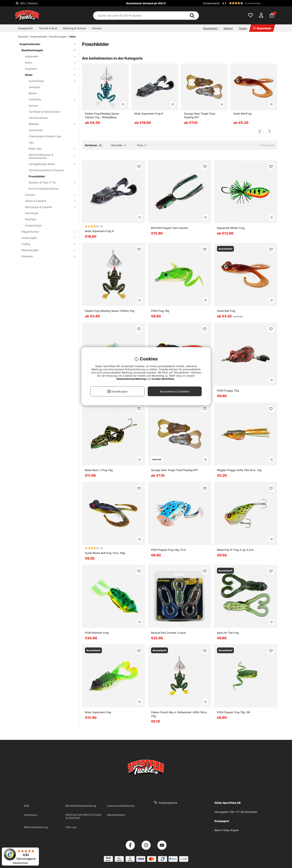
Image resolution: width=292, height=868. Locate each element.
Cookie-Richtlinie (163, 379)
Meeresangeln (46, 250)
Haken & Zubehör (48, 201)
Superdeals (262, 28)
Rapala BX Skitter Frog (231, 228)
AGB (26, 806)
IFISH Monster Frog (97, 633)
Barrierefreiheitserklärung (81, 806)
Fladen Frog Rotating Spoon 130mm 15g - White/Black (102, 115)
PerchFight (32, 213)
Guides (243, 28)
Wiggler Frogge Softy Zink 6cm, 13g (239, 470)
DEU (29, 3)
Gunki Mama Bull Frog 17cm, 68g (105, 553)
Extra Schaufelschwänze (44, 189)
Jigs (31, 142)
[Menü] (37, 850)
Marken (228, 28)
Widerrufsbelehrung (36, 827)
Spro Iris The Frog (228, 633)
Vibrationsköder (38, 118)
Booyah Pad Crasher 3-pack (168, 633)
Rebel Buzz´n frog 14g (99, 470)
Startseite (23, 37)
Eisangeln (46, 256)
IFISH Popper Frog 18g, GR (233, 712)
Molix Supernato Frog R (149, 114)
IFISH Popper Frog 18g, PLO (168, 550)
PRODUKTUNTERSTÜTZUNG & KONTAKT (83, 816)
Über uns (71, 827)
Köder (73, 37)
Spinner (33, 106)
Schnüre (48, 195)
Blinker (33, 93)
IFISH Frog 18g (160, 311)
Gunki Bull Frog (242, 114)
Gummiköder (50, 81)
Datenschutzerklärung (121, 806)
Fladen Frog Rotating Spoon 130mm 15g (110, 311)
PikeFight (31, 219)
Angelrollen (48, 56)
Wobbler (50, 124)
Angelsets (48, 69)
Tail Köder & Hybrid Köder (44, 112)
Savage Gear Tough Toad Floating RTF (200, 115)
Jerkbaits (34, 87)
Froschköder (37, 176)
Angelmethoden (39, 37)
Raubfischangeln (58, 37)
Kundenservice (168, 803)
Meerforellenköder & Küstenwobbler (50, 156)
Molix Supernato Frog (98, 712)
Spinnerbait (36, 130)
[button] (249, 3)
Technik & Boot (48, 28)
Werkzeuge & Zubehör (48, 207)
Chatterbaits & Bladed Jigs (45, 136)
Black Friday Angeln (227, 830)
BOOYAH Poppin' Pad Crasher (169, 228)
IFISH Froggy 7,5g (228, 391)
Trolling (46, 244)
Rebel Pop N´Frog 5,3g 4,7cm (235, 550)
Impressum (31, 815)
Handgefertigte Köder (50, 164)
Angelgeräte (25, 28)
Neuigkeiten (210, 28)
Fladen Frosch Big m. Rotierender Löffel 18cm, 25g (179, 714)
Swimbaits (50, 99)
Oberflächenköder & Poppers (46, 170)
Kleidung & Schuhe (74, 28)
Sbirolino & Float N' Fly (50, 182)
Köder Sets (50, 149)
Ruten (48, 62)
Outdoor (97, 28)
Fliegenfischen (46, 232)
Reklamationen (116, 815)
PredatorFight (33, 225)
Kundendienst (211, 3)
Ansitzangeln (46, 238)
